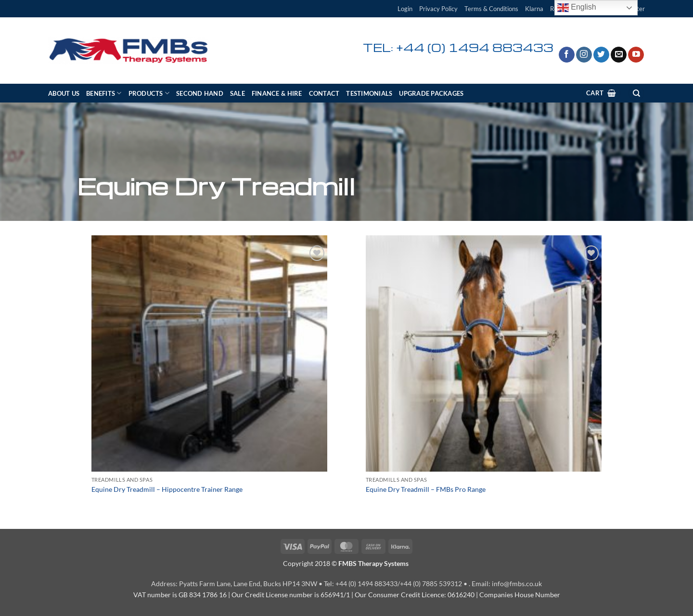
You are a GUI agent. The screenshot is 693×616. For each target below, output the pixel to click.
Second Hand (200, 93)
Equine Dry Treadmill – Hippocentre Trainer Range (167, 489)
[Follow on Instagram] (584, 55)
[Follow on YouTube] (636, 55)
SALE (237, 93)
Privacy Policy (438, 9)
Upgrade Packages (431, 93)
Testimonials (369, 93)
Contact (324, 93)
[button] (405, 9)
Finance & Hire (277, 93)
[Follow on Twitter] (601, 55)
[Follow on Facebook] (567, 55)
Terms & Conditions (491, 9)
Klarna (534, 9)
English (577, 8)
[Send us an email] (619, 55)
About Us (64, 93)
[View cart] (601, 93)
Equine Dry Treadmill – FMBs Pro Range (426, 489)
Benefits (104, 93)
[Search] (636, 93)
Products (149, 93)
